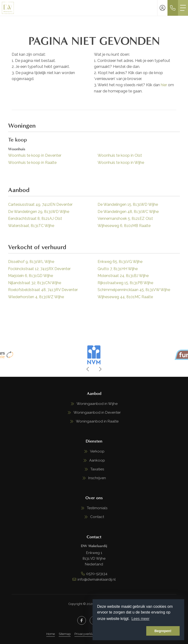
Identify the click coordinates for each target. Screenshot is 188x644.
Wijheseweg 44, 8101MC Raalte (125, 297)
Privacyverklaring (87, 634)
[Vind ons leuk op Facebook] (82, 620)
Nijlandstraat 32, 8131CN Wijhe (35, 283)
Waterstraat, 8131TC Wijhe (31, 226)
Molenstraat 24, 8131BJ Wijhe (123, 276)
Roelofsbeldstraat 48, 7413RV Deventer (43, 290)
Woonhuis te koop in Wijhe (121, 163)
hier (164, 85)
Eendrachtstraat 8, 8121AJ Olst (35, 219)
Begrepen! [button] (163, 631)
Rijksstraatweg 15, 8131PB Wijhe (125, 283)
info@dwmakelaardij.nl (97, 579)
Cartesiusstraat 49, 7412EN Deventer (40, 204)
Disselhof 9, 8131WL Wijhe (31, 262)
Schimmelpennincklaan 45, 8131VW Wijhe (134, 290)
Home (51, 634)
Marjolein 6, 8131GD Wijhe (31, 276)
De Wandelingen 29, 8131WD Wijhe (39, 212)
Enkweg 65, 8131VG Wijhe (120, 262)
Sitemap (65, 634)
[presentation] (88, 369)
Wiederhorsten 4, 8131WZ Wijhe (36, 297)
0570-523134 (97, 574)
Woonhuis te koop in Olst (120, 155)
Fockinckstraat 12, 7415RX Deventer (39, 269)
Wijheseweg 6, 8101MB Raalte (124, 226)
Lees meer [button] (141, 619)
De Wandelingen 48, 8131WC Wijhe (128, 212)
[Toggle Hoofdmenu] (183, 8)
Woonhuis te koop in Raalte (32, 163)
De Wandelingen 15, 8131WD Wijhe (128, 204)
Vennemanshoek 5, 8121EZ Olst (125, 219)
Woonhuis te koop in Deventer (35, 155)
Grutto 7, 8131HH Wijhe (118, 269)
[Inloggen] (162, 8)
